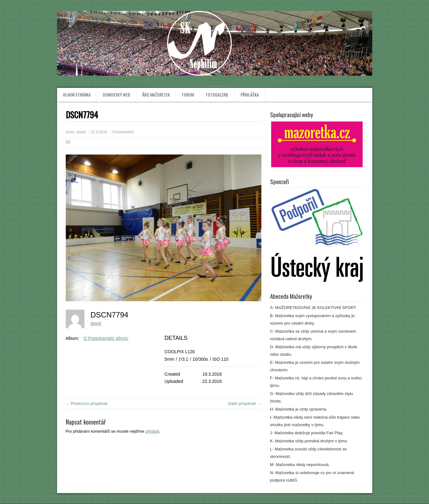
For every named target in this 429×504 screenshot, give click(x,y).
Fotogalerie (217, 95)
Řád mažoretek (156, 95)
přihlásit (152, 431)
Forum (188, 95)
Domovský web (117, 95)
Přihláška (250, 95)
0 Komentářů (123, 132)
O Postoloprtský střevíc (106, 338)
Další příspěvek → (245, 404)
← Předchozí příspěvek (87, 404)
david (81, 132)
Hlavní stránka (77, 95)
